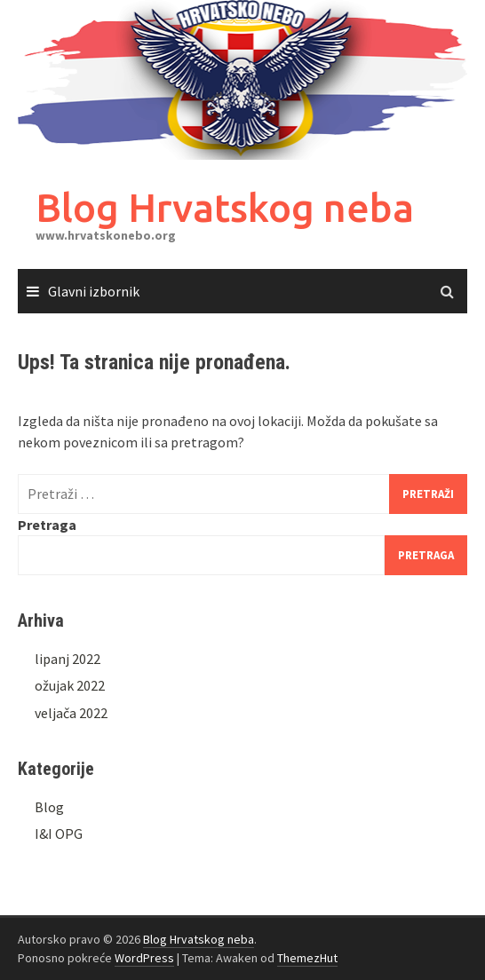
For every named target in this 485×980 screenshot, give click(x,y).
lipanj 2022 (68, 659)
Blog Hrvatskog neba (225, 207)
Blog (49, 807)
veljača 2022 (71, 713)
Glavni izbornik (94, 291)
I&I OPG (59, 834)
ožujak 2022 (70, 685)
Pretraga (47, 525)
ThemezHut (307, 958)
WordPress (144, 958)
